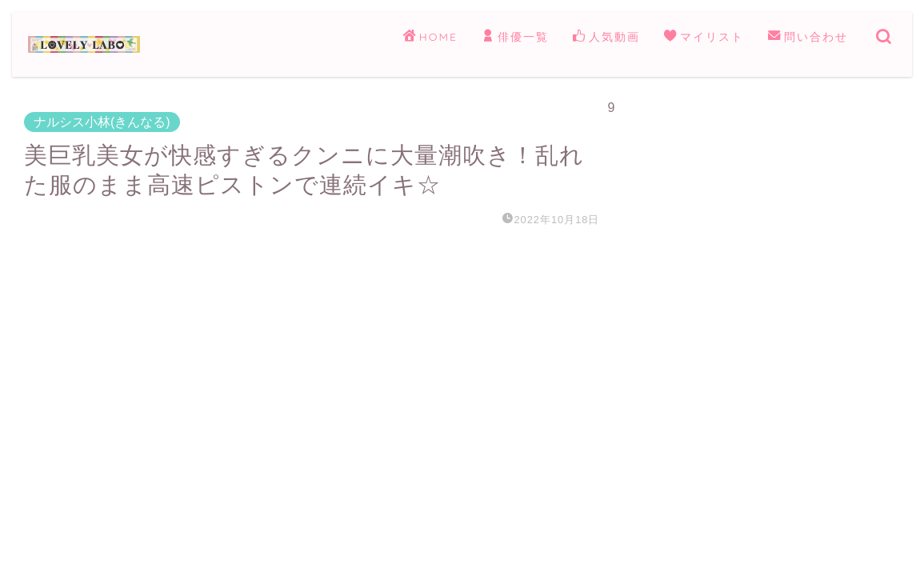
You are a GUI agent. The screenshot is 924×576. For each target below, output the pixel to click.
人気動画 (606, 38)
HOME (430, 38)
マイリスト (704, 38)
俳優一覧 (515, 38)
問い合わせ (808, 38)
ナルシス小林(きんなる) (102, 122)
